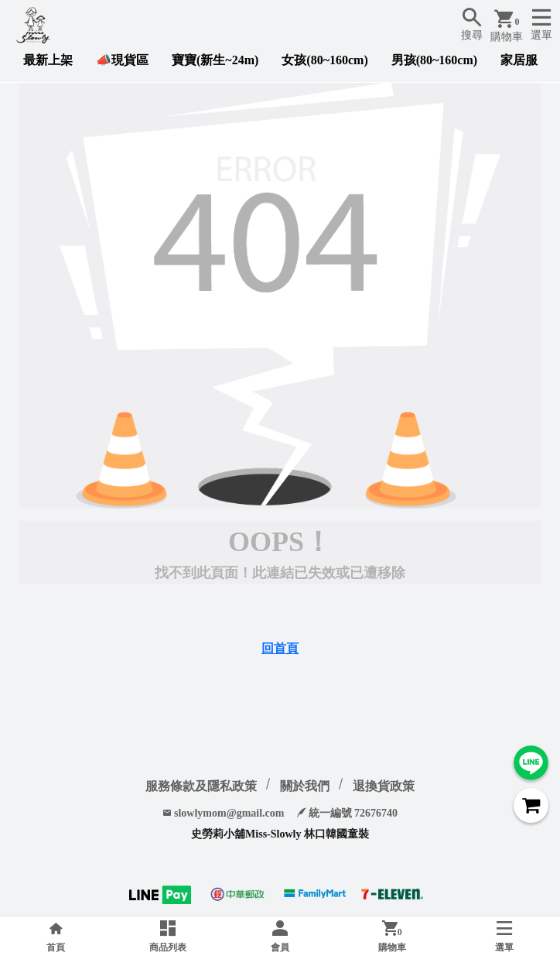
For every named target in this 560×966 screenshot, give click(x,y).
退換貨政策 (384, 786)
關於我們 (305, 786)
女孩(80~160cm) (324, 60)
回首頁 (280, 648)
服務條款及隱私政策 (201, 786)
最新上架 (48, 60)
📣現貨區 (122, 60)
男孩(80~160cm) (434, 60)
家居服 (519, 60)
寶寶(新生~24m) (215, 60)
